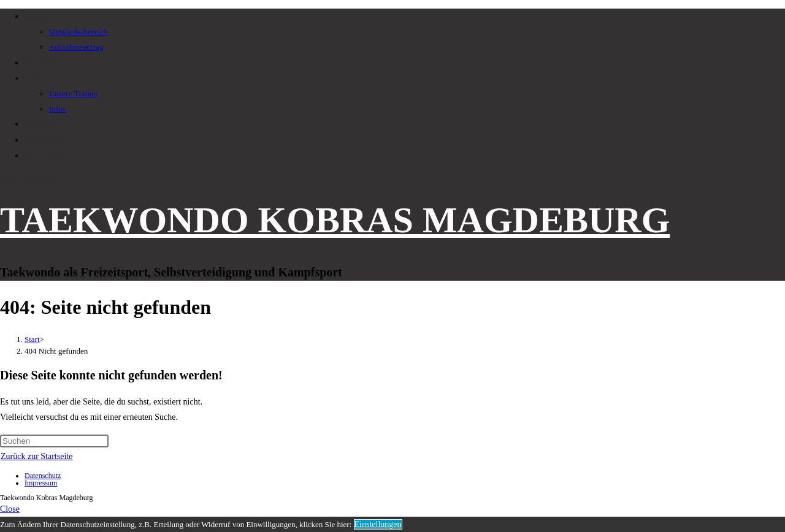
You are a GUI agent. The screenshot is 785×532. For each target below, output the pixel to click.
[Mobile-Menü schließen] (10, 509)
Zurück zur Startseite (36, 456)
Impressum (41, 483)
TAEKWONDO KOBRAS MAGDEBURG (335, 220)
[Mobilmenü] (30, 179)
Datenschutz (43, 476)
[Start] (32, 339)
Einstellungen (378, 524)
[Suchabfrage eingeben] (54, 441)
